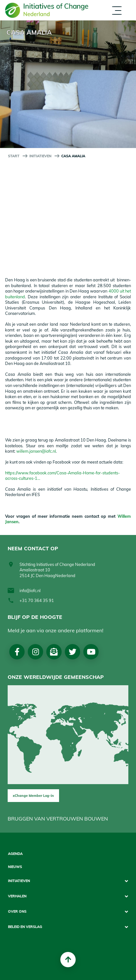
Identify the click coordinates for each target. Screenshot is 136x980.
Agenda (15, 854)
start (14, 156)
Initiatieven (40, 156)
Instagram (36, 652)
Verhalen (17, 896)
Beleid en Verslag (25, 927)
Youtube (91, 652)
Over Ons (17, 912)
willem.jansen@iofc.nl (36, 451)
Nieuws (15, 867)
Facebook (17, 652)
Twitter (72, 652)
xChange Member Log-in (33, 796)
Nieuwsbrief (54, 652)
